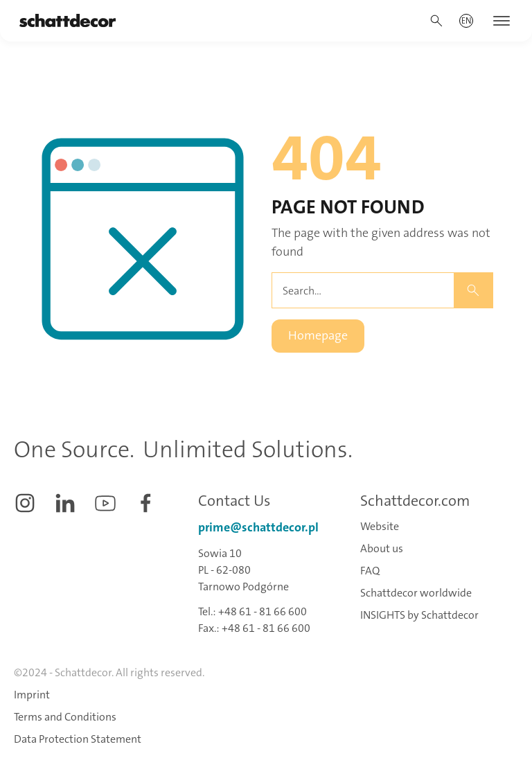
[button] (467, 21)
